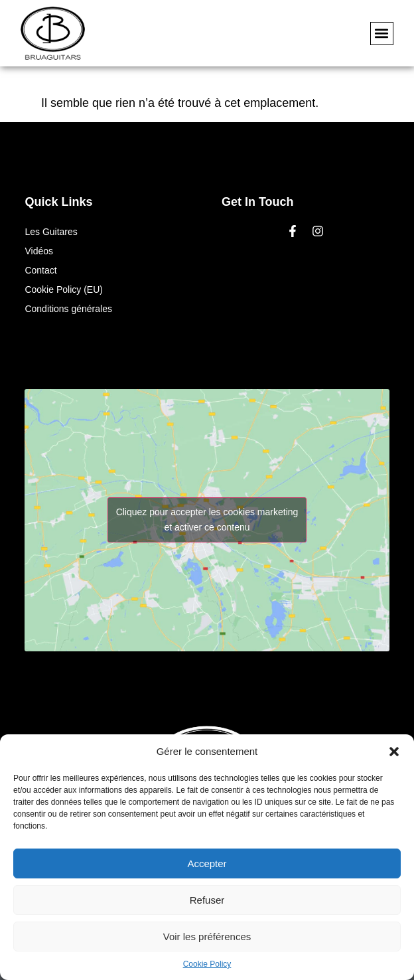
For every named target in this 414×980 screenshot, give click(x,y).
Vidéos (39, 251)
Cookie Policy (207, 964)
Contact (40, 270)
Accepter (207, 863)
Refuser (207, 900)
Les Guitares (51, 232)
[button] (394, 752)
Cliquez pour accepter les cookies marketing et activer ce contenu (207, 520)
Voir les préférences (207, 937)
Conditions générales (68, 309)
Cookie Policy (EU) (63, 289)
